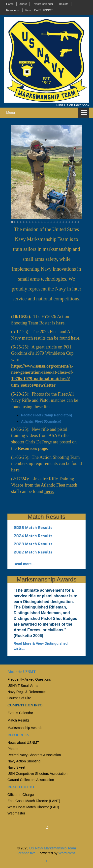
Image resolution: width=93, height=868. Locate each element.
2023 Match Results (33, 544)
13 (48, 222)
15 (54, 222)
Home (10, 4)
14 (51, 222)
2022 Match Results (33, 552)
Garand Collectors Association (31, 780)
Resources (13, 10)
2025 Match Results (33, 528)
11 (42, 222)
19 (66, 222)
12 (45, 222)
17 (60, 222)
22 (75, 222)
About (23, 4)
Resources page (32, 448)
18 (63, 222)
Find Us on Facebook (73, 105)
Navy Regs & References (27, 692)
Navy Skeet (16, 767)
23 (78, 222)
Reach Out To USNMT (39, 10)
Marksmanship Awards (25, 728)
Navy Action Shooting (24, 761)
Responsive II (28, 853)
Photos (13, 749)
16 (57, 222)
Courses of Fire (19, 698)
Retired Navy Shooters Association (34, 755)
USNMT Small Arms (23, 686)
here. (61, 323)
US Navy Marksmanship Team (53, 848)
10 (39, 222)
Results (64, 4)
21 (72, 222)
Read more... (24, 564)
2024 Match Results (33, 536)
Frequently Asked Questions (29, 679)
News (12, 743)
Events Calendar (43, 4)
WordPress (67, 853)
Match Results (18, 720)
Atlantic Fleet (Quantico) (41, 421)
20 (69, 222)
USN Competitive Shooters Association (37, 774)
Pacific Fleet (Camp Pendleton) (46, 415)
